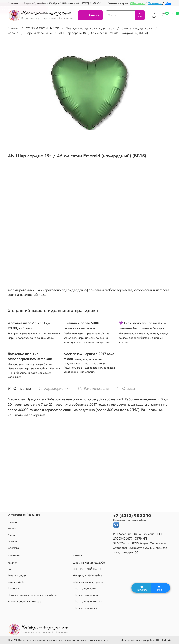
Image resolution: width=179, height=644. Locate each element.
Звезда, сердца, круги (137, 28)
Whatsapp (137, 3)
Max (168, 3)
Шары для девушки (85, 608)
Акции (12, 535)
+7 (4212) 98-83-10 (89, 3)
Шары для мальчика (85, 595)
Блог (11, 569)
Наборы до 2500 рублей (88, 576)
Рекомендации (17, 576)
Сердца (13, 33)
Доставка (13, 548)
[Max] (160, 588)
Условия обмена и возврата (25, 601)
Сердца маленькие (39, 33)
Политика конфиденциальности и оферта (33, 595)
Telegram (155, 3)
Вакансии (13, 588)
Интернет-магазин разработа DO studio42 (146, 640)
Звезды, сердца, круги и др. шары (90, 28)
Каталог (90, 15)
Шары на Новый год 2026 (89, 563)
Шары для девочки (85, 588)
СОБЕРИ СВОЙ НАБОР (42, 28)
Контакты (13, 529)
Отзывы (12, 541)
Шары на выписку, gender (89, 582)
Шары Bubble (16, 582)
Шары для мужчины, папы (89, 601)
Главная (13, 28)
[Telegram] (141, 588)
